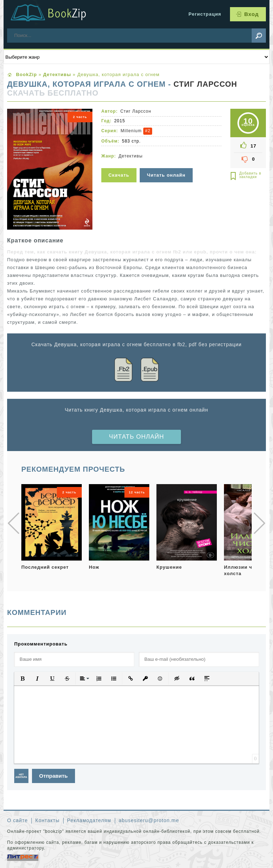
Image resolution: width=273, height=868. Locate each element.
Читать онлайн (137, 437)
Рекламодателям (89, 820)
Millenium (131, 131)
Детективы (130, 156)
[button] (22, 679)
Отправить (53, 776)
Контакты (47, 820)
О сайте (17, 820)
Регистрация (205, 14)
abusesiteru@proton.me (149, 820)
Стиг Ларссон (205, 84)
